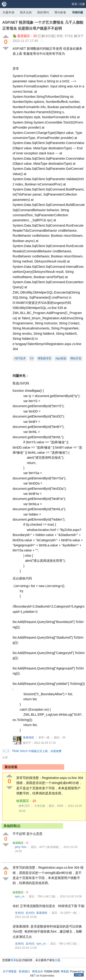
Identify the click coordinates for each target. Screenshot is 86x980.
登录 (74, 4)
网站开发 (76, 358)
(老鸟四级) (53, 847)
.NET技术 (20, 358)
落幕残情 (28, 738)
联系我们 (24, 971)
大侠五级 (40, 806)
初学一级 (44, 738)
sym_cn (20, 896)
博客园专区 (44, 358)
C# (32, 358)
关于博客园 (10, 971)
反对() (30, 913)
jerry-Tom (21, 847)
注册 (82, 4)
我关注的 (26, 12)
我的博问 (43, 12)
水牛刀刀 (24, 806)
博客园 (65, 971)
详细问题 (78, 12)
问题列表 (9, 12)
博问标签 (60, 12)
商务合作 (38, 971)
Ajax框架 (61, 358)
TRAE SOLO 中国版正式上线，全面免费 (37, 751)
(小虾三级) (49, 896)
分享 (5, 758)
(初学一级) (70, 913)
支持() (19, 913)
